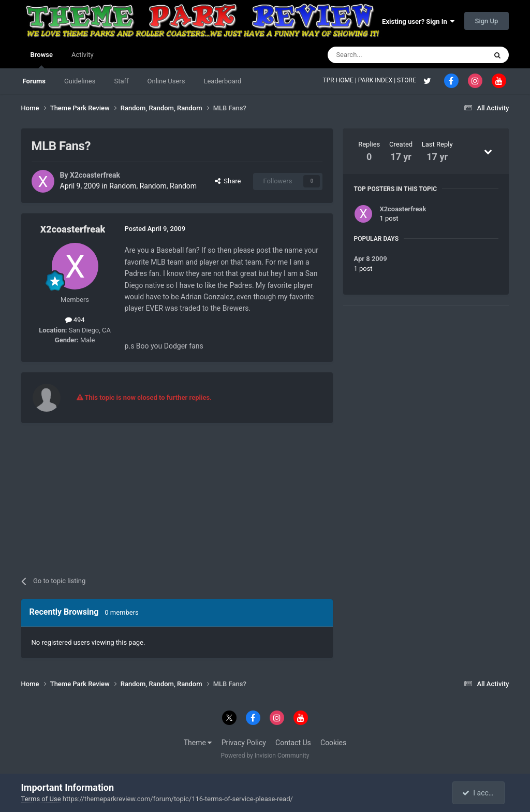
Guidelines (80, 81)
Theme (198, 743)
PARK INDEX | (378, 80)
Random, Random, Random (153, 186)
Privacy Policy (244, 743)
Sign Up (487, 21)
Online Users (166, 81)
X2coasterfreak (95, 175)
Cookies (333, 743)
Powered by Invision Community (265, 756)
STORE (407, 80)
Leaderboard (222, 81)
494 (75, 320)
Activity (83, 55)
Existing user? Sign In (418, 21)
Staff (121, 81)
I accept (480, 793)
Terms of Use (41, 799)
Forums (34, 81)
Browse (42, 60)
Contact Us (293, 743)
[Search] (382, 55)
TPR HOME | (341, 80)
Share (228, 181)
